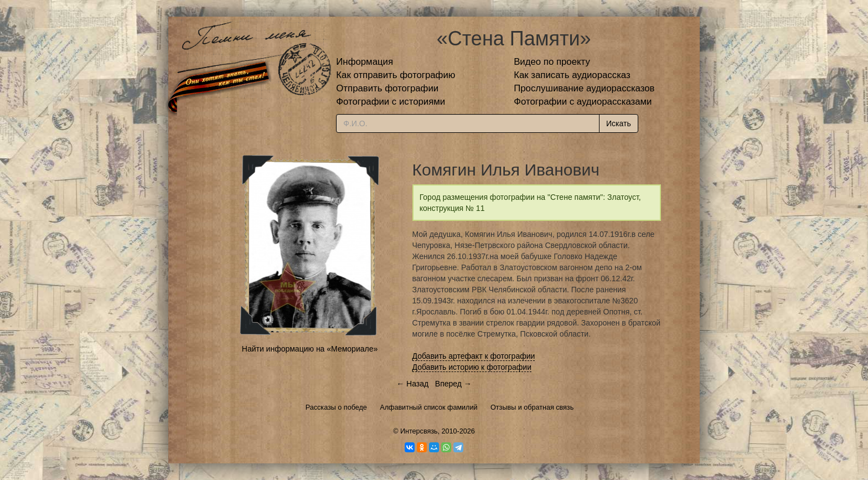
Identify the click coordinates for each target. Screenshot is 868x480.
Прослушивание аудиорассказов (584, 88)
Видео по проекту (552, 62)
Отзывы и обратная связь (532, 407)
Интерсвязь (419, 431)
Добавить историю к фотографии (472, 367)
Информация (365, 62)
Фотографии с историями (391, 102)
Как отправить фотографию (396, 75)
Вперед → (453, 384)
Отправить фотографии (387, 88)
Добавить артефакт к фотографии (474, 356)
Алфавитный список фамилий (428, 407)
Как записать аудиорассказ (572, 75)
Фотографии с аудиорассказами (583, 102)
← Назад (412, 384)
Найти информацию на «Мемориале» (310, 349)
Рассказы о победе (336, 407)
